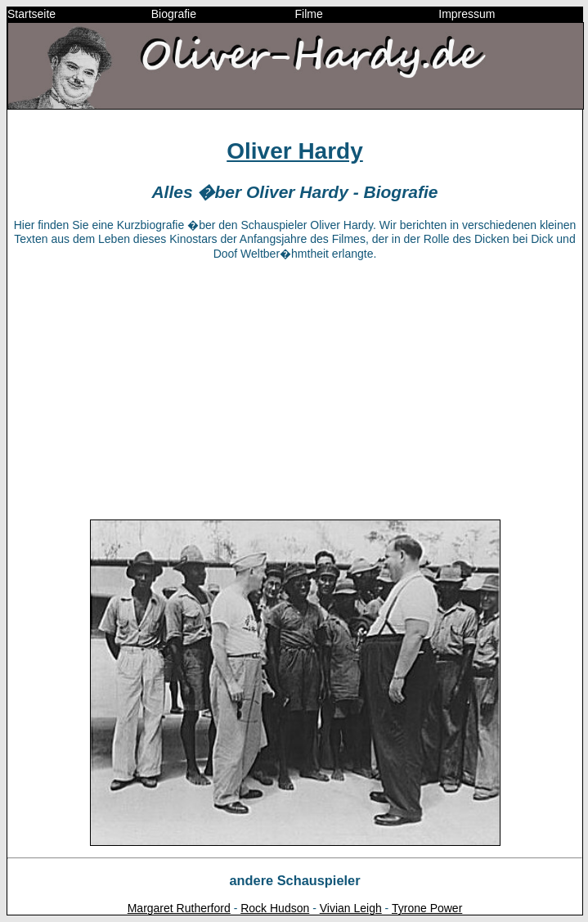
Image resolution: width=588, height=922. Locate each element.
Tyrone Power (427, 908)
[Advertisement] (295, 389)
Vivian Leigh (351, 908)
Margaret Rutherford (179, 908)
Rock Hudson (275, 908)
